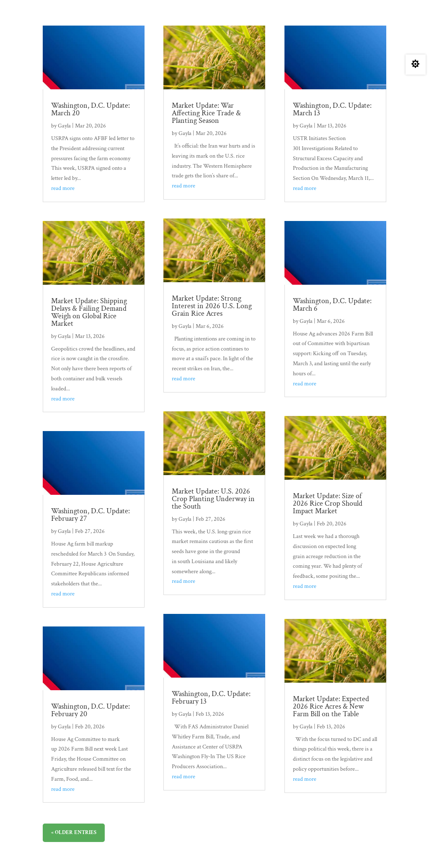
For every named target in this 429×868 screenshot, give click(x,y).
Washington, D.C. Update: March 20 (90, 109)
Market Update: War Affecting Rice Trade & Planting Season (206, 113)
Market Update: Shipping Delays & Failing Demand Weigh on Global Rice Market (89, 312)
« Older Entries (74, 833)
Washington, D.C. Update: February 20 (90, 710)
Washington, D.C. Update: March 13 (332, 109)
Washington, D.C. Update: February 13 (211, 698)
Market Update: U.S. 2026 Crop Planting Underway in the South (213, 499)
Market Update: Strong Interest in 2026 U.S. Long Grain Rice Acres (212, 306)
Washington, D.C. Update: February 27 (90, 515)
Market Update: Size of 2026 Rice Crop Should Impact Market (328, 503)
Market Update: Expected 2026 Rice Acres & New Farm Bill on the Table (331, 706)
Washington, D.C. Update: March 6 (332, 305)
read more (63, 188)
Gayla (64, 126)
